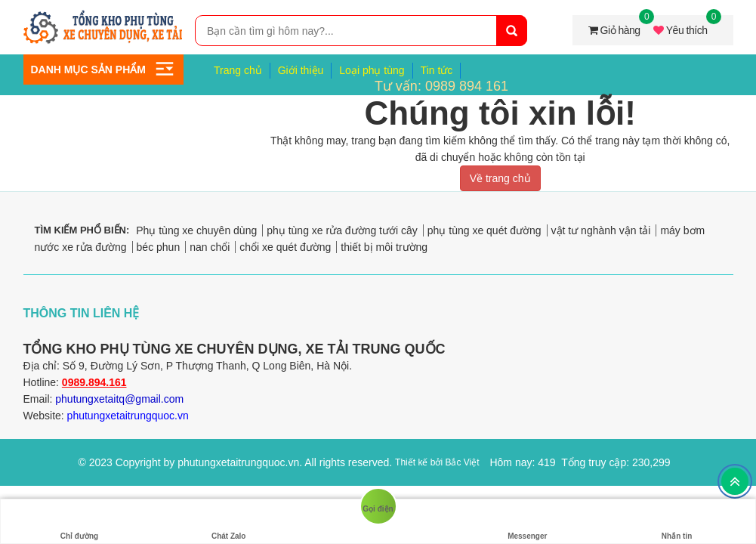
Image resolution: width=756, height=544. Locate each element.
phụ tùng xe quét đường (484, 230)
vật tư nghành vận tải (601, 230)
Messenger (527, 522)
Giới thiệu (301, 70)
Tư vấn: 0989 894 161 (441, 86)
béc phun (159, 247)
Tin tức (437, 70)
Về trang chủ (500, 178)
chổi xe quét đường (285, 247)
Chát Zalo (229, 522)
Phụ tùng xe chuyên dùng (196, 230)
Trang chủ (238, 70)
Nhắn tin (677, 522)
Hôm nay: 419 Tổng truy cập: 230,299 (580, 462)
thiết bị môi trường (384, 247)
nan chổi (210, 247)
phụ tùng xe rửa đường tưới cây (342, 230)
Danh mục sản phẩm (88, 70)
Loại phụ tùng (372, 70)
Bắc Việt (462, 462)
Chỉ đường (79, 522)
